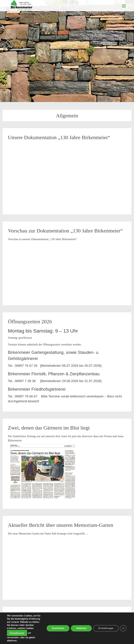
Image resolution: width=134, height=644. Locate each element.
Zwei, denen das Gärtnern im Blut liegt (49, 428)
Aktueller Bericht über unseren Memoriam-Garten (60, 525)
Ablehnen (81, 628)
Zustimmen (58, 628)
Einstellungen (17, 633)
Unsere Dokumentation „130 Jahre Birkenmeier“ (59, 137)
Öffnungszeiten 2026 (30, 321)
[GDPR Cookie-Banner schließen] (123, 628)
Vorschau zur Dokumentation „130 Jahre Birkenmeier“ (65, 231)
